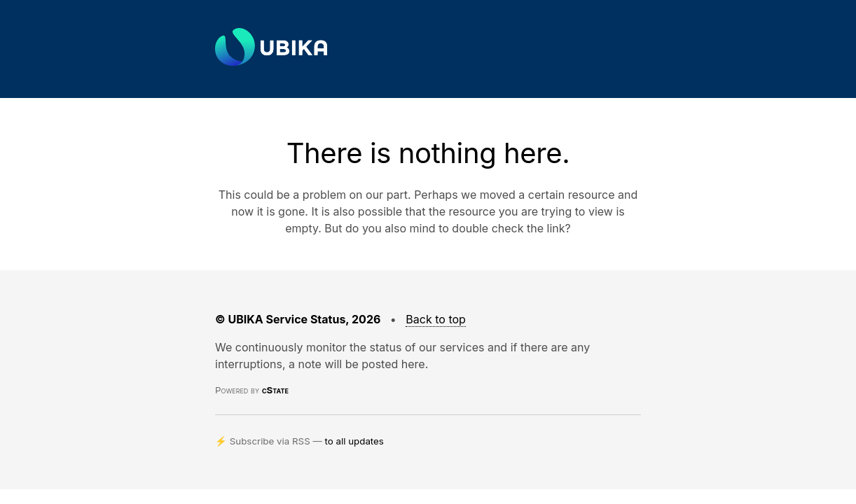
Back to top (436, 319)
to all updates (354, 441)
